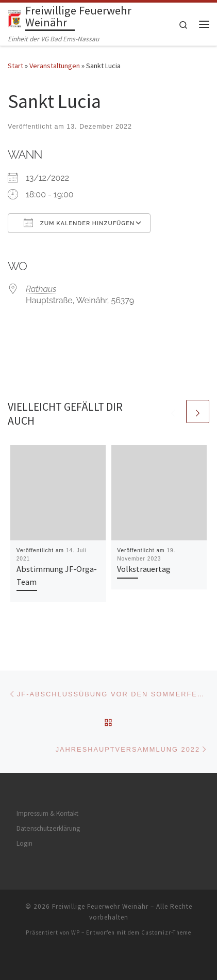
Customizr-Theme (166, 932)
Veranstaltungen (55, 66)
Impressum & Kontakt (47, 813)
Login (24, 843)
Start (15, 66)
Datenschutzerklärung (48, 828)
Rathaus (41, 289)
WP (76, 932)
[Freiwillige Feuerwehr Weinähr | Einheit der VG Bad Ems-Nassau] (15, 18)
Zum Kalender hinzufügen (79, 223)
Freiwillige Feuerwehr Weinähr (100, 906)
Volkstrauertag (144, 569)
